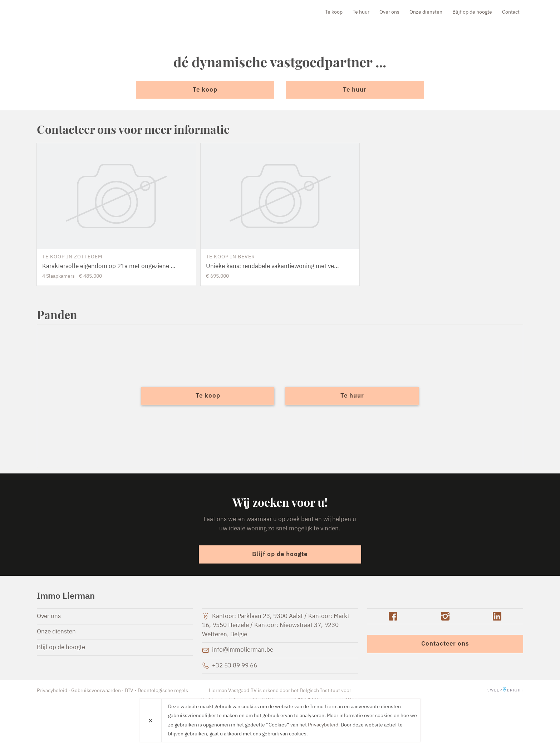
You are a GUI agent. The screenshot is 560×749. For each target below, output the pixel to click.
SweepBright (505, 691)
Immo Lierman (78, 12)
